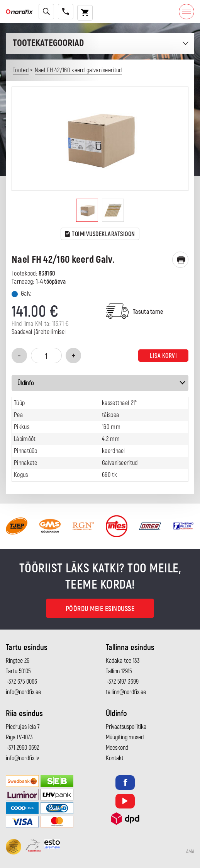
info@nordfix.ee (23, 692)
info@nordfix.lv (22, 758)
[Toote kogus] (46, 356)
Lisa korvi (163, 356)
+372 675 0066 (21, 682)
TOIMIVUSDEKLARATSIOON (100, 234)
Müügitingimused (125, 737)
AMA (190, 852)
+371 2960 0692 (22, 748)
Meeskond (117, 748)
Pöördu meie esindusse (100, 609)
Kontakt (115, 758)
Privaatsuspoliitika (126, 727)
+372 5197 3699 (122, 682)
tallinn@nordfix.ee (126, 692)
